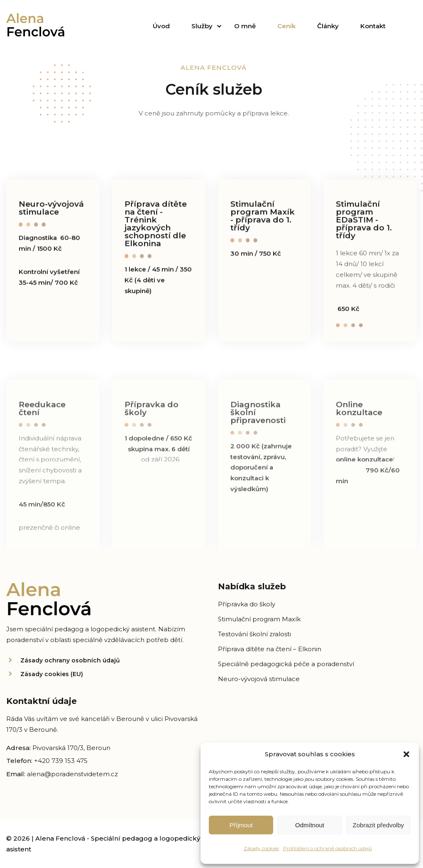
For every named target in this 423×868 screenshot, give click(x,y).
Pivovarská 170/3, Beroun (71, 748)
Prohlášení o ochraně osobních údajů (328, 848)
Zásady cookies (261, 848)
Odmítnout (310, 825)
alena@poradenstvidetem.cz (72, 774)
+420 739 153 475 (61, 761)
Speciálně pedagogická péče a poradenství (286, 664)
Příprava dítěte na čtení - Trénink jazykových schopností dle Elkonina (156, 225)
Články (328, 26)
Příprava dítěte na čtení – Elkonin (270, 649)
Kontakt (373, 26)
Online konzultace (359, 413)
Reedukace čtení (42, 413)
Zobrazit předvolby (378, 825)
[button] (406, 754)
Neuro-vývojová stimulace (51, 209)
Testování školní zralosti (254, 634)
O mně (245, 26)
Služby (202, 26)
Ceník (286, 26)
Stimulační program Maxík (259, 619)
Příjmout (241, 825)
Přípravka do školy (152, 413)
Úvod (161, 26)
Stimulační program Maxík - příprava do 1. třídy (263, 217)
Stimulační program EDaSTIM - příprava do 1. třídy (364, 221)
